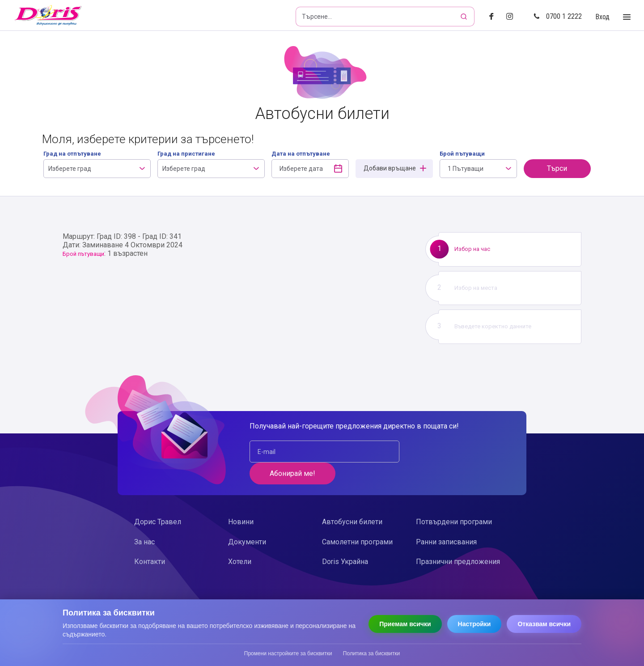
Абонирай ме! (452, 452)
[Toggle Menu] (627, 17)
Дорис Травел (158, 500)
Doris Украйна (345, 540)
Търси (557, 168)
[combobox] (97, 169)
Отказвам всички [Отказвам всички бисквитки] (544, 624)
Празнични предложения (458, 540)
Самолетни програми (357, 520)
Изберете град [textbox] (70, 169)
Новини (241, 500)
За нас (144, 520)
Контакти (150, 540)
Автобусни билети (352, 500)
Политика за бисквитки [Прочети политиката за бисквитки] (371, 653)
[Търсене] (465, 17)
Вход (602, 17)
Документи (247, 520)
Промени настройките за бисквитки (288, 653)
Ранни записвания (446, 520)
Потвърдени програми (454, 500)
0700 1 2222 (558, 16)
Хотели (240, 540)
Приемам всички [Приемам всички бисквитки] (405, 624)
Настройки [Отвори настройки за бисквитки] (475, 624)
